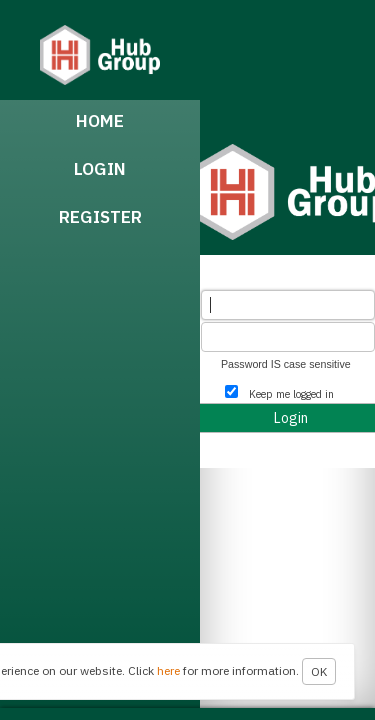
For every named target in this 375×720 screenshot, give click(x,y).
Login (100, 169)
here (168, 670)
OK (319, 671)
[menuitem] (100, 124)
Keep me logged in (291, 394)
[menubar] (100, 404)
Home (100, 121)
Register (100, 217)
